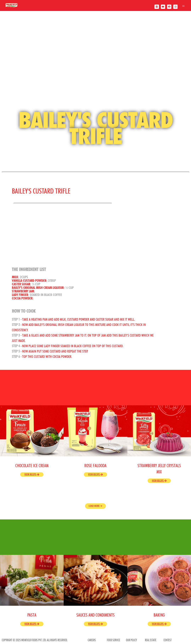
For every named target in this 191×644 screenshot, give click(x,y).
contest (168, 640)
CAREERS (92, 640)
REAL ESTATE (151, 640)
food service (113, 640)
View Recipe (32, 474)
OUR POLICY (131, 640)
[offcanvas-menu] (183, 7)
